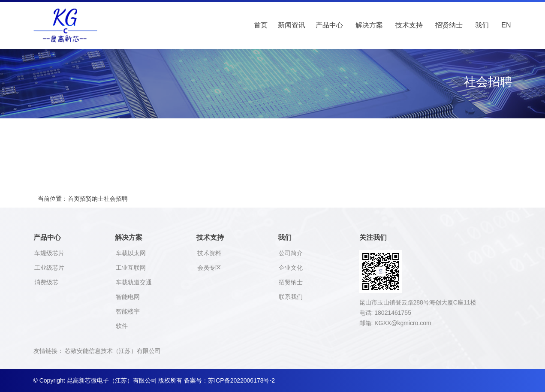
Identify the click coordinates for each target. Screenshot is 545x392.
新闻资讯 (292, 25)
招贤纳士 (449, 25)
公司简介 (291, 253)
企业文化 (291, 268)
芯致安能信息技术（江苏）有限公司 (113, 351)
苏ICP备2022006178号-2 (241, 380)
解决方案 (369, 25)
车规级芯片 (49, 253)
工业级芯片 (49, 268)
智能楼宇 (128, 311)
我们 (482, 25)
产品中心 (329, 25)
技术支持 (409, 25)
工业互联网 (131, 268)
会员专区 (209, 268)
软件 (122, 326)
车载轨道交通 (134, 282)
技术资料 (209, 253)
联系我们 (291, 297)
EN (506, 25)
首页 (261, 25)
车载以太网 (131, 253)
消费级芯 (46, 282)
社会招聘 (116, 199)
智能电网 (128, 297)
